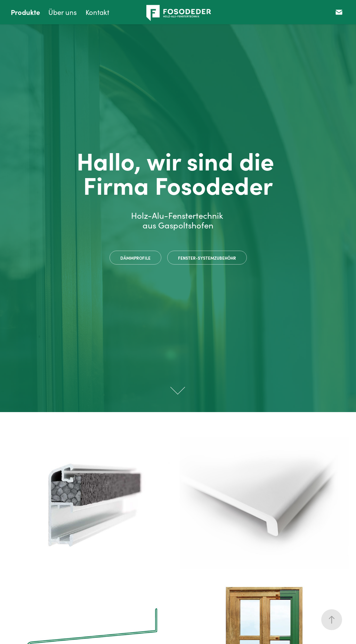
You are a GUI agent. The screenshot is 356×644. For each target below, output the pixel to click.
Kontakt (97, 12)
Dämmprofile (135, 258)
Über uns (63, 12)
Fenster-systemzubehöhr (207, 258)
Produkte (25, 12)
